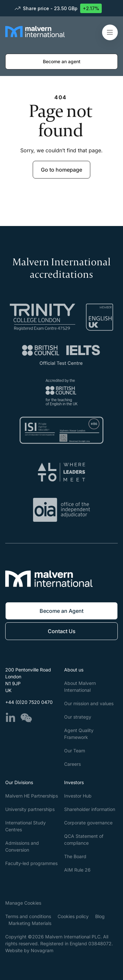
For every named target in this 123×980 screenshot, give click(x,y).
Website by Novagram (29, 950)
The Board (75, 856)
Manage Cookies (23, 903)
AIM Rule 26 (77, 870)
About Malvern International (80, 687)
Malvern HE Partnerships (32, 796)
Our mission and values (89, 703)
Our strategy (78, 717)
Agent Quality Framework (79, 734)
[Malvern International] (35, 37)
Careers (72, 764)
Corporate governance (88, 823)
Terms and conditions (28, 916)
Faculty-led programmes (31, 863)
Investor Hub (78, 796)
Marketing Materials (30, 923)
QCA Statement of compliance (84, 839)
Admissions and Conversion (22, 846)
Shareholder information (90, 809)
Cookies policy (73, 916)
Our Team (75, 751)
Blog (100, 916)
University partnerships (30, 809)
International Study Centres (26, 826)
